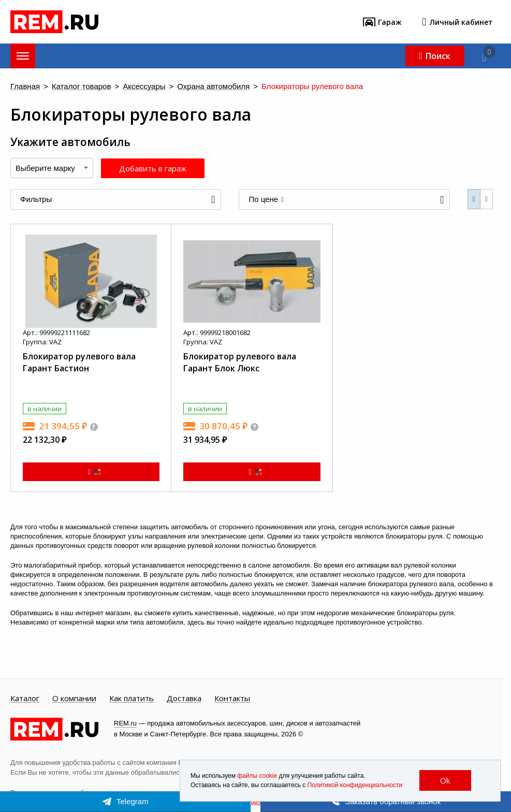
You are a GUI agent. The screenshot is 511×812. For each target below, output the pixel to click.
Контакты (232, 699)
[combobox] (52, 168)
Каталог (25, 699)
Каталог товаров (82, 87)
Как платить (132, 699)
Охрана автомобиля (213, 87)
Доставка (184, 699)
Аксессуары (144, 87)
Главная (25, 87)
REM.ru (125, 723)
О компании (74, 699)
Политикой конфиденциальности (355, 786)
